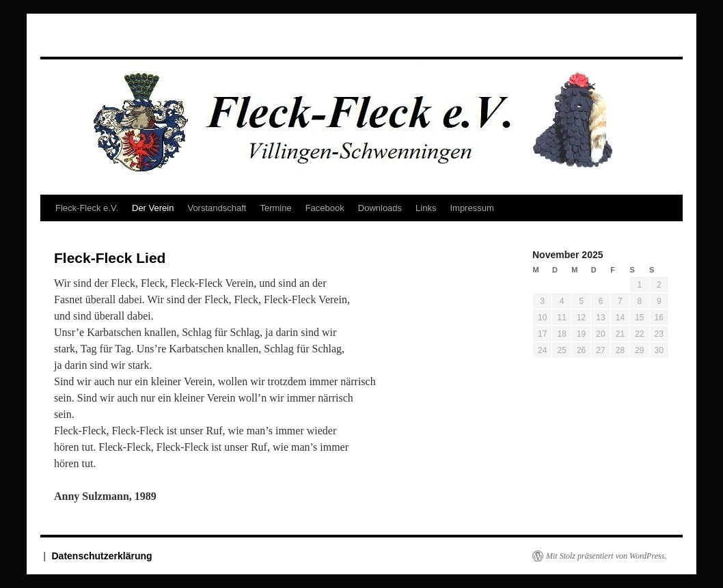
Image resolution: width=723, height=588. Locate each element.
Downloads (380, 208)
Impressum (472, 208)
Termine (275, 208)
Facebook (325, 208)
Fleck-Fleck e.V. (87, 208)
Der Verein (153, 208)
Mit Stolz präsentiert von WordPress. (606, 556)
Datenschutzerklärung (102, 556)
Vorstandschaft (217, 208)
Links (426, 208)
